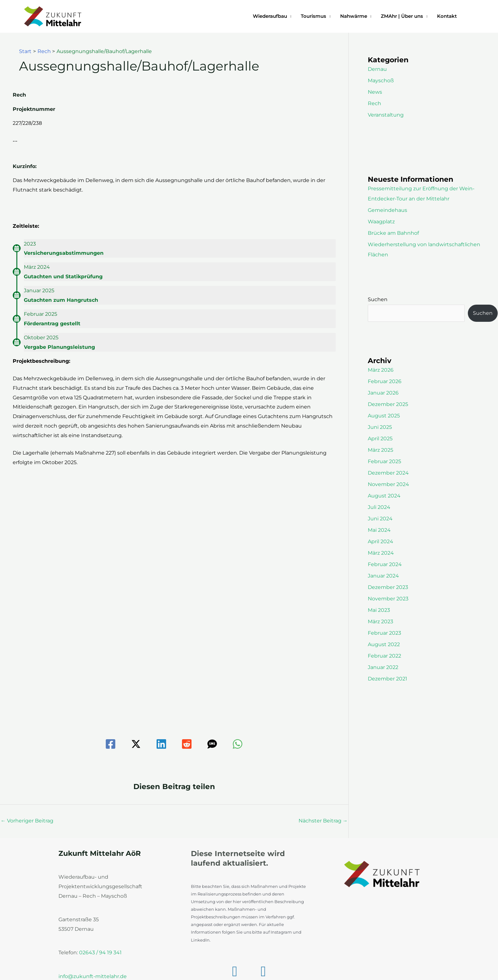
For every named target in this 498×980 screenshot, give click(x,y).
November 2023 (388, 599)
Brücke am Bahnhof (393, 233)
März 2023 (380, 622)
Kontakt (447, 16)
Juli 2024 (379, 507)
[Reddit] (187, 744)
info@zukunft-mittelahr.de (93, 976)
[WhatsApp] (238, 744)
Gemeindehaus (387, 210)
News (375, 92)
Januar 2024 (383, 576)
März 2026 (381, 370)
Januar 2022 (383, 667)
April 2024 (380, 541)
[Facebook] (111, 744)
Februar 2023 (384, 633)
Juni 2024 (380, 519)
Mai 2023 (379, 610)
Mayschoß (381, 81)
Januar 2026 (383, 393)
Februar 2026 (385, 381)
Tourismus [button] (313, 16)
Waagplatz (381, 222)
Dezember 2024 (388, 473)
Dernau (377, 69)
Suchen (378, 299)
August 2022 (384, 644)
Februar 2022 (384, 656)
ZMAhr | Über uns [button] (402, 16)
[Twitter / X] (136, 744)
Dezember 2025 (388, 404)
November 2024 (388, 484)
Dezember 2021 (387, 679)
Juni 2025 (380, 427)
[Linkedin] (161, 744)
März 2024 (381, 553)
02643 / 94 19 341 (100, 953)
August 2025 (384, 416)
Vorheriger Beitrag (27, 821)
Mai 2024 (379, 530)
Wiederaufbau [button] (270, 16)
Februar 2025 (384, 461)
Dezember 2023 (388, 587)
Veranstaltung (386, 115)
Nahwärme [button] (354, 16)
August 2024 (384, 496)
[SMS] (212, 744)
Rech (374, 103)
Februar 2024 (385, 564)
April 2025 (380, 439)
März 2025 (380, 450)
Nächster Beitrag (323, 821)
